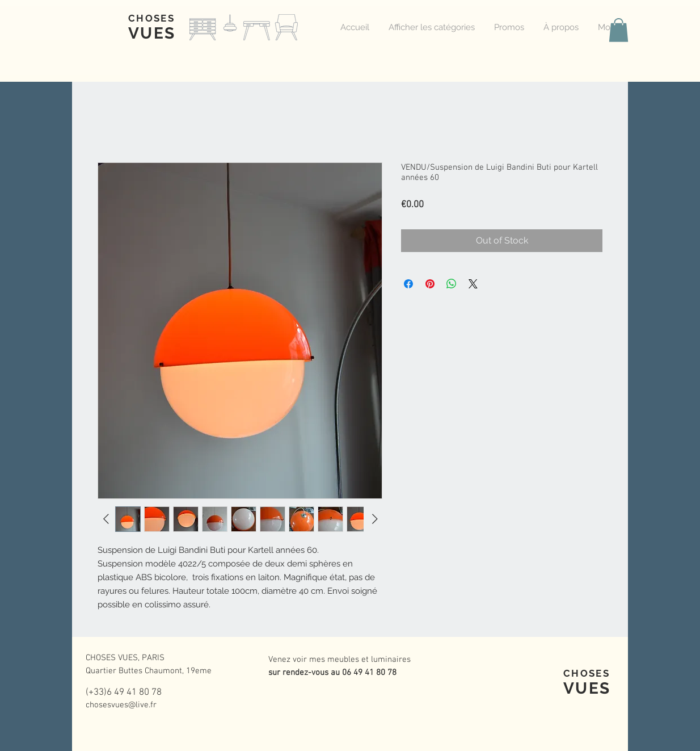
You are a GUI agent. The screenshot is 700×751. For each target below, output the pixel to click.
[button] (619, 30)
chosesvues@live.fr (121, 705)
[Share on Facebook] (408, 284)
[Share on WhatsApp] (452, 284)
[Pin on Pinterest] (430, 284)
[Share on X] (473, 284)
